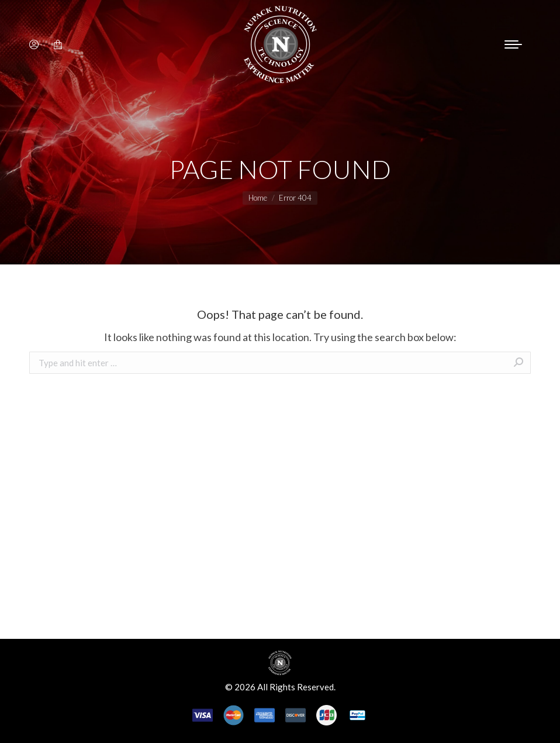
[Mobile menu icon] (513, 44)
